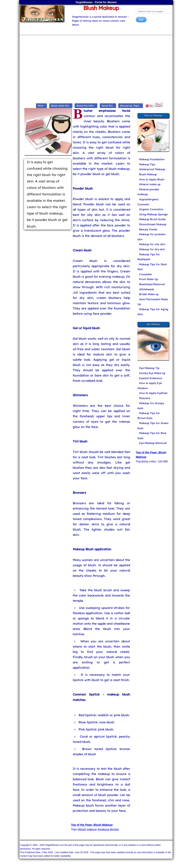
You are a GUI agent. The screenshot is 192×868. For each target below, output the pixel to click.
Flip (149, 106)
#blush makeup (87, 829)
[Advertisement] (96, 69)
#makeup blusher (108, 829)
